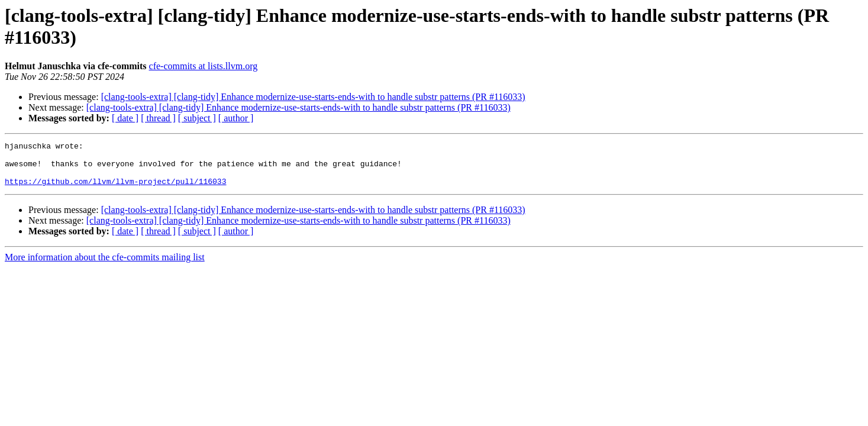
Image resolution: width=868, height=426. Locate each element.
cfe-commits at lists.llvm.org (204, 66)
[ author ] (236, 118)
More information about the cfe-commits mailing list (105, 266)
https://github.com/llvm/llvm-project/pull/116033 (115, 190)
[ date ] (125, 118)
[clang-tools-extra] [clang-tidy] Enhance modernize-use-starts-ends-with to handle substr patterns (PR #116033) (313, 97)
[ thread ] (158, 118)
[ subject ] (197, 118)
